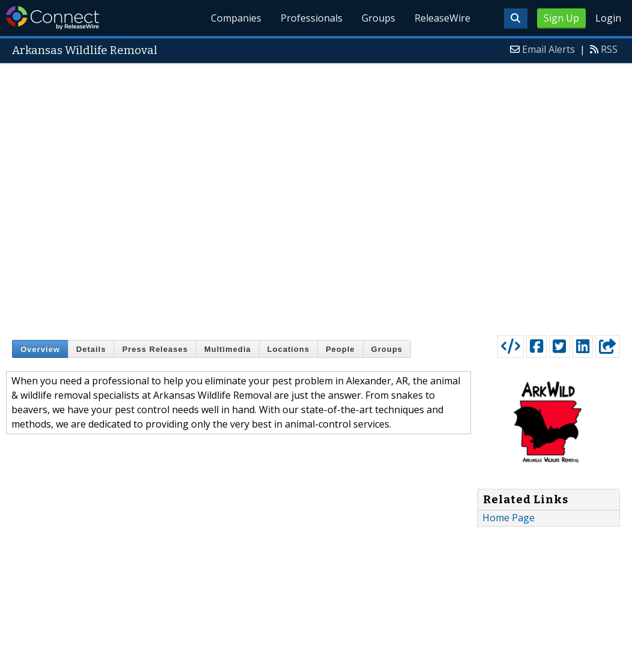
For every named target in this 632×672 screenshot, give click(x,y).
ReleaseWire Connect (53, 18)
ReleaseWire (442, 18)
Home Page (509, 518)
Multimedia (228, 349)
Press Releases (155, 349)
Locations (288, 349)
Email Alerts (548, 49)
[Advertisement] (160, 197)
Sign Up (561, 18)
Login (608, 18)
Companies (237, 18)
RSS (609, 49)
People (340, 349)
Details (91, 349)
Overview (40, 349)
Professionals (311, 18)
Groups (378, 18)
